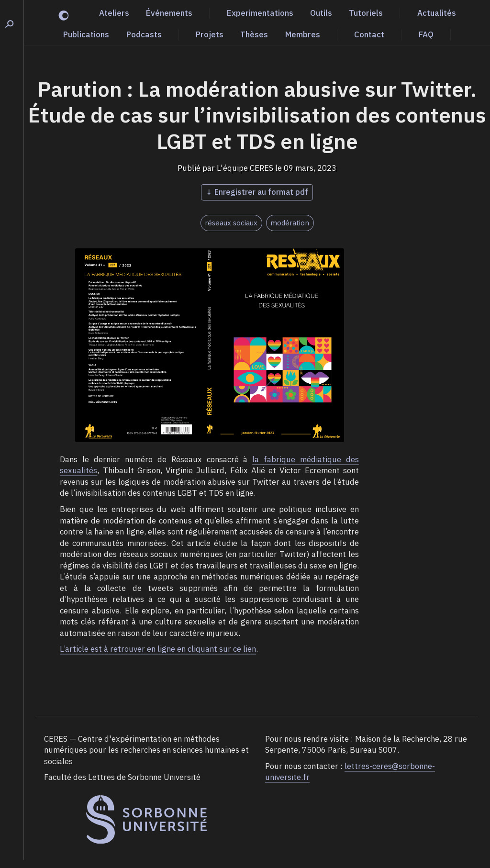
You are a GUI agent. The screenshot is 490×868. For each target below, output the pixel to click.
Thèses (254, 34)
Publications (86, 34)
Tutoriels (366, 13)
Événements (169, 13)
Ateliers (114, 13)
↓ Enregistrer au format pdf (257, 192)
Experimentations (260, 13)
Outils (321, 13)
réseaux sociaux (231, 223)
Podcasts (144, 34)
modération (290, 223)
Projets (210, 34)
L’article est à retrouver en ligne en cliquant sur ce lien (158, 649)
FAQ (426, 34)
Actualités (437, 13)
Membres (303, 34)
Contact (369, 34)
